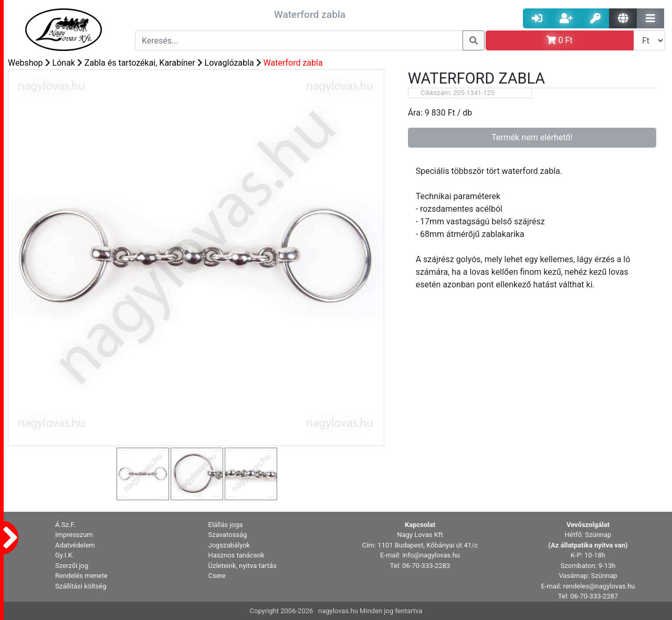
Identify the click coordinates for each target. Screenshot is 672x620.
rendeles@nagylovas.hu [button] (599, 586)
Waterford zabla (293, 63)
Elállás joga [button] (226, 525)
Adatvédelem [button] (75, 545)
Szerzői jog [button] (72, 566)
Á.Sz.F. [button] (65, 525)
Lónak (64, 63)
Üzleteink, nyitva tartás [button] (243, 566)
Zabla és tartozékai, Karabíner (140, 63)
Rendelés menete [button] (81, 576)
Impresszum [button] (74, 535)
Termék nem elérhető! (532, 137)
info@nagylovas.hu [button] (431, 555)
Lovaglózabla (229, 63)
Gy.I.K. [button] (65, 555)
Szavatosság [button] (228, 535)
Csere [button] (217, 576)
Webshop (25, 63)
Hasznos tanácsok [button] (237, 555)
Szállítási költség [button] (81, 586)
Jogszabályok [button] (229, 545)
